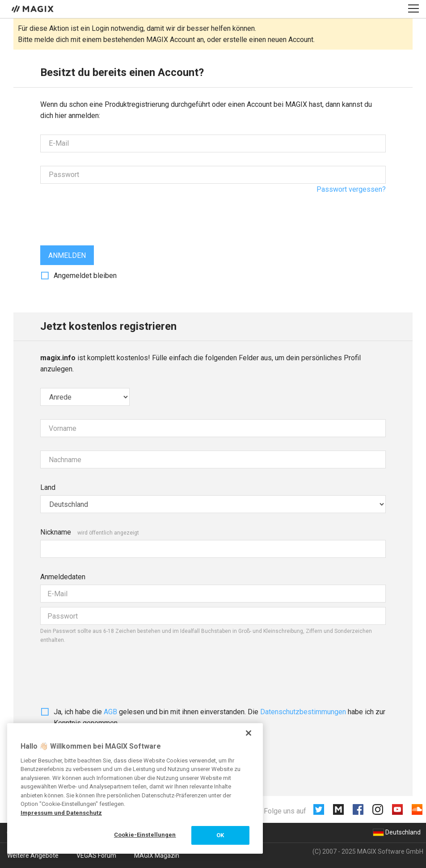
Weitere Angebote (33, 855)
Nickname (56, 532)
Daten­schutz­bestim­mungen (303, 712)
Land (48, 487)
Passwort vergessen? (351, 189)
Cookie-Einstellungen (145, 835)
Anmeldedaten (63, 577)
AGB (110, 712)
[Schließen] (249, 733)
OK (220, 835)
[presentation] (108, 215)
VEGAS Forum (96, 855)
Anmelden (67, 255)
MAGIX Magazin (157, 855)
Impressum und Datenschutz (61, 813)
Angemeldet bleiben (85, 276)
